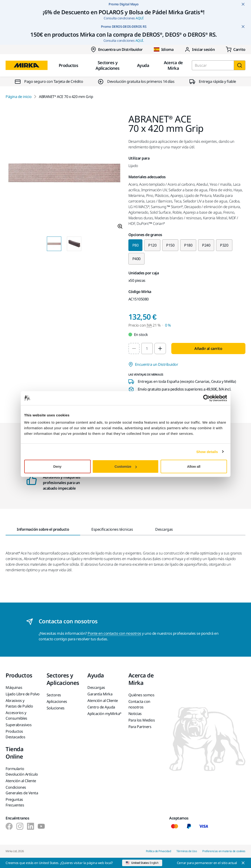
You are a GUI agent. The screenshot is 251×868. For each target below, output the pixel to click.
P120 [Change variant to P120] (152, 245)
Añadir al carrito (208, 349)
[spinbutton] (147, 349)
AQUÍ (139, 18)
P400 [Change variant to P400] (136, 259)
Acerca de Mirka (173, 65)
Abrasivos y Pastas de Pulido (19, 703)
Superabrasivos (19, 725)
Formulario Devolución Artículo (22, 771)
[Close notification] (243, 4)
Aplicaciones (57, 701)
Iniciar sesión (200, 49)
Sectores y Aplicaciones (108, 65)
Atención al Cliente (103, 701)
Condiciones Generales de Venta (22, 790)
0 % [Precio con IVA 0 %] (168, 325)
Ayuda (143, 65)
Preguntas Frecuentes (15, 802)
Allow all (194, 466)
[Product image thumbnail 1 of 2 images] (54, 244)
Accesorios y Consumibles (16, 715)
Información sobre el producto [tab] (43, 529)
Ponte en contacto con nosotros (114, 633)
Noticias (135, 714)
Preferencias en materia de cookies (224, 851)
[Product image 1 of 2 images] (64, 174)
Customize (126, 466)
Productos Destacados (15, 734)
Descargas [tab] (164, 529)
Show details (207, 451)
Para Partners (140, 727)
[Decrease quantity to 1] (134, 349)
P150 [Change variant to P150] (170, 245)
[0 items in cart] (236, 49)
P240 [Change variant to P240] (206, 245)
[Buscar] (240, 65)
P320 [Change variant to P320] (224, 245)
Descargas (96, 687)
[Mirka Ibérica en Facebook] (9, 826)
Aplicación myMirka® (104, 714)
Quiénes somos (141, 695)
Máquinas (14, 687)
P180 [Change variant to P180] (188, 245)
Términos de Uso (187, 851)
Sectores (54, 695)
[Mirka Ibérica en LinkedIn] (31, 826)
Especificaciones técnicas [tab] (112, 529)
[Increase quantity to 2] (160, 349)
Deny (57, 466)
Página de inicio (19, 97)
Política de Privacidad (158, 851)
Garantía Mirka (100, 694)
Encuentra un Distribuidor (117, 49)
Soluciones (56, 708)
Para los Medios (142, 720)
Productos (68, 65)
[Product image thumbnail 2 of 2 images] (74, 244)
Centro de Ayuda (101, 707)
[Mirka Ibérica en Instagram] (20, 826)
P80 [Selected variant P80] (136, 245)
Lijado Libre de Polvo (23, 694)
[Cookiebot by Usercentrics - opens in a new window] (207, 398)
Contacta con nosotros (139, 704)
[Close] (211, 863)
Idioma (164, 49)
